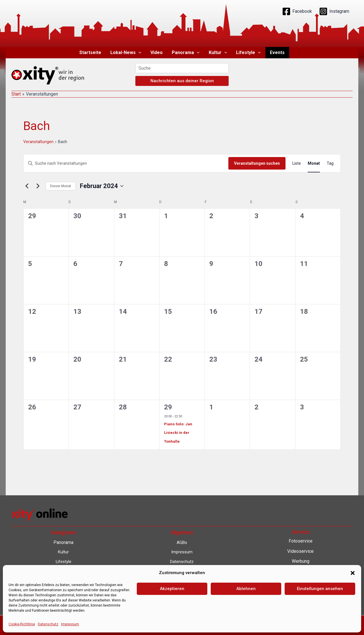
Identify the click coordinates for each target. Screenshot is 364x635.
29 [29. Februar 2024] (168, 407)
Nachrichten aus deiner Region (182, 81)
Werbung (301, 561)
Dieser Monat (61, 186)
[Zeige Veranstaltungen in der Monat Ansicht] (314, 163)
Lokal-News (126, 53)
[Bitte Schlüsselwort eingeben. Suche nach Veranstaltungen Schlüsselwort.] (126, 163)
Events (277, 52)
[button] (138, 53)
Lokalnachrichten (300, 582)
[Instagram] (334, 11)
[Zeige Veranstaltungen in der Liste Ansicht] (297, 163)
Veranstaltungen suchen (257, 163)
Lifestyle (248, 53)
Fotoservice (301, 541)
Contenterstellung (301, 571)
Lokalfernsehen (300, 592)
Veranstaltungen (38, 142)
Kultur (218, 53)
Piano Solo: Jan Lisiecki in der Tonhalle (178, 433)
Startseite (90, 52)
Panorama (186, 53)
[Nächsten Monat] (38, 186)
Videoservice (300, 551)
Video (157, 52)
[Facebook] (297, 11)
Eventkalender (300, 602)
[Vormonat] (27, 186)
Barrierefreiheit (182, 590)
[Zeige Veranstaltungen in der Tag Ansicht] (330, 163)
